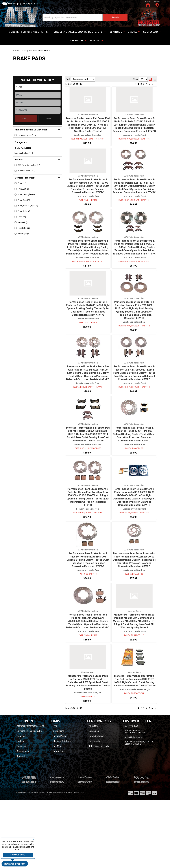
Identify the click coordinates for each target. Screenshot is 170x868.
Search (26, 119)
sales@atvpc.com (133, 798)
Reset (49, 119)
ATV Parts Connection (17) (29, 165)
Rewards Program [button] (15, 864)
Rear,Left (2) (23, 222)
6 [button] (152, 770)
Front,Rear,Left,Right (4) (28, 206)
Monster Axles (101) (27, 171)
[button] (38, 129)
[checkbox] (16, 135)
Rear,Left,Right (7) (26, 228)
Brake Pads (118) (23, 148)
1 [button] (138, 770)
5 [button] (149, 770)
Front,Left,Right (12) (26, 194)
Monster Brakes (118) (24, 153)
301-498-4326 (132, 787)
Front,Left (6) (23, 189)
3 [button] (144, 770)
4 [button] (147, 770)
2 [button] (141, 770)
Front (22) (22, 183)
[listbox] (38, 103)
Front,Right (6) (24, 211)
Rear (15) (22, 217)
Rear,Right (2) (24, 234)
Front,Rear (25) (24, 200)
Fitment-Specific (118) (27, 135)
